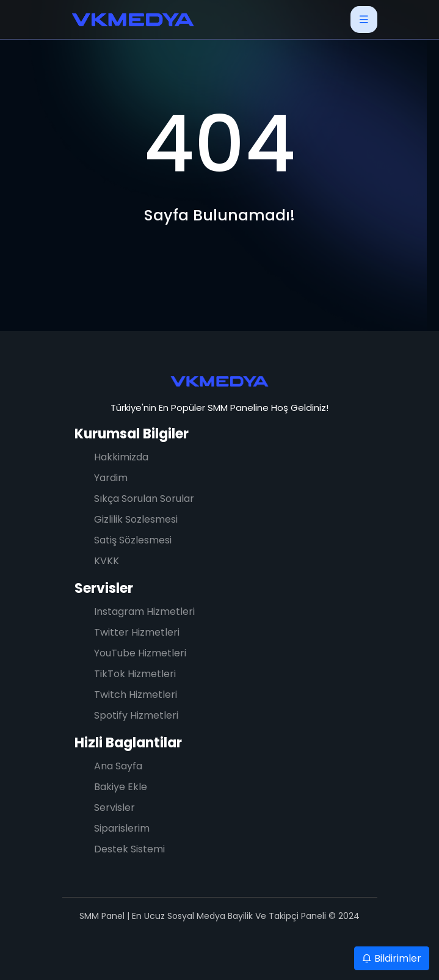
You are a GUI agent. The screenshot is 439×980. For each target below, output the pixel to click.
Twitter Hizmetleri (137, 632)
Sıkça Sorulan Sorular (144, 499)
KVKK (107, 561)
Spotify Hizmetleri (136, 715)
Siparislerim (122, 828)
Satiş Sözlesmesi (133, 540)
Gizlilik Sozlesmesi (136, 519)
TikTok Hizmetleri (135, 674)
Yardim (111, 478)
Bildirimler (392, 958)
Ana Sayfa (118, 766)
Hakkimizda (121, 457)
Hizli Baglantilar (128, 743)
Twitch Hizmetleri (136, 695)
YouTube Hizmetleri (140, 653)
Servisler (104, 588)
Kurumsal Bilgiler (132, 434)
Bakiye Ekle (121, 787)
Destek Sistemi (129, 849)
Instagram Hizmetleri (144, 612)
